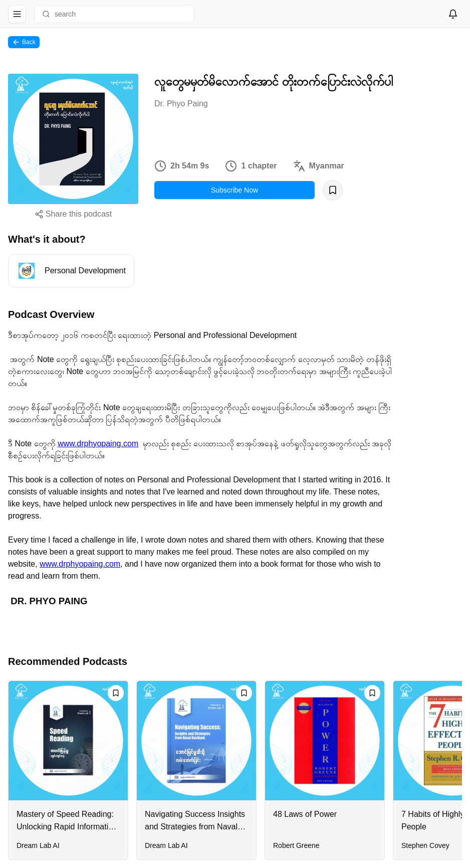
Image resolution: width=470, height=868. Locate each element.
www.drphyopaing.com (98, 444)
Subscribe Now (234, 190)
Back (24, 42)
